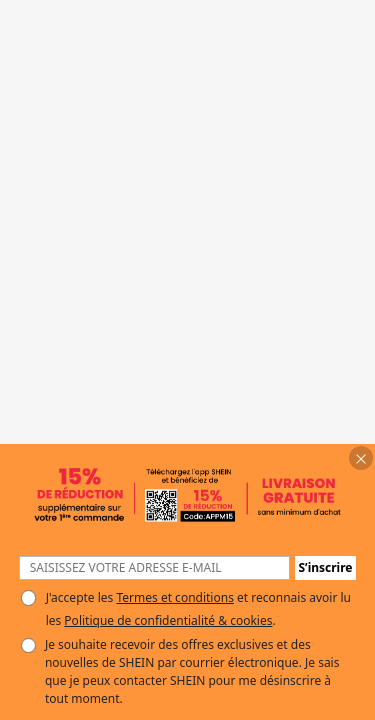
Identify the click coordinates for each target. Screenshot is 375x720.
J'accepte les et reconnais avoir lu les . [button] (198, 609)
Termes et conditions (174, 597)
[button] (361, 458)
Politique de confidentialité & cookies (168, 620)
